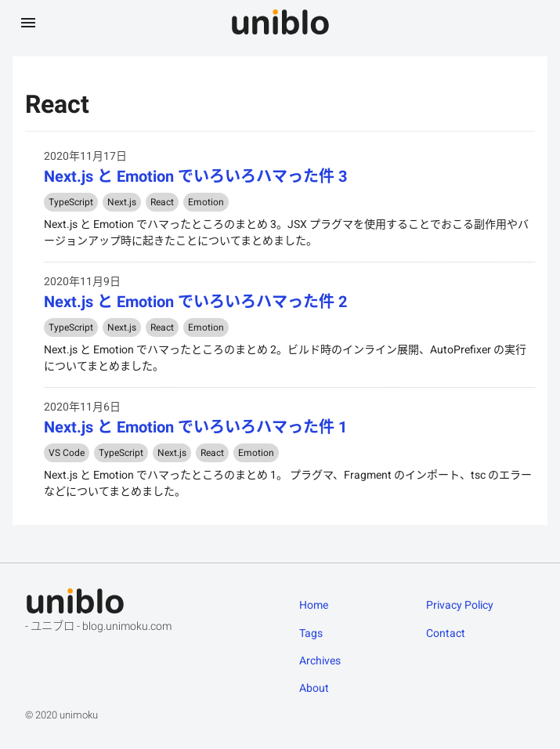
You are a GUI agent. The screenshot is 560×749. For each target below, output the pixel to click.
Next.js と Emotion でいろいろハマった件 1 (195, 427)
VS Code (67, 453)
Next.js (122, 202)
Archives (320, 660)
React (162, 202)
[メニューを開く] (28, 22)
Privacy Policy (460, 605)
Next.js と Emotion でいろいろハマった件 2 (195, 302)
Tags (311, 633)
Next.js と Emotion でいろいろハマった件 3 (195, 176)
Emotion (206, 202)
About (314, 688)
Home (314, 605)
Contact (446, 633)
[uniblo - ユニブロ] (280, 22)
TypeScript (71, 202)
